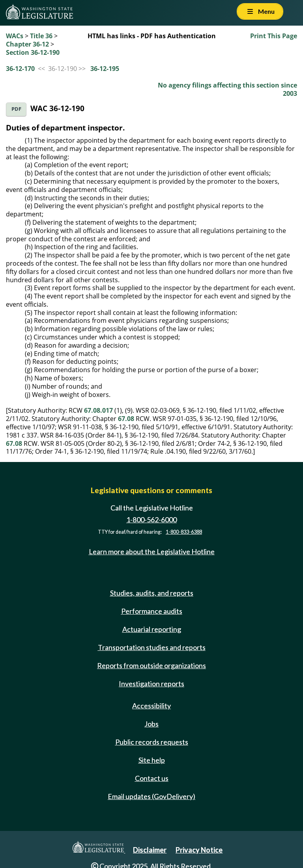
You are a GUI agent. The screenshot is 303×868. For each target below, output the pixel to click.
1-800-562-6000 (151, 520)
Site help (152, 760)
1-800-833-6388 (184, 532)
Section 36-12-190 (33, 52)
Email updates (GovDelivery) (151, 796)
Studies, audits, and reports (152, 593)
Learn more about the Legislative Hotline (152, 552)
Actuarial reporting (152, 629)
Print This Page (274, 36)
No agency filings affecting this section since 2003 (227, 89)
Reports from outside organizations (151, 665)
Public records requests (152, 742)
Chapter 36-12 (27, 44)
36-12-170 (20, 69)
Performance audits (152, 611)
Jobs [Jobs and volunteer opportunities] (151, 724)
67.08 (126, 419)
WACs (15, 36)
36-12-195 (105, 69)
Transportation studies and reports (152, 647)
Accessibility (151, 706)
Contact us (152, 778)
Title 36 (41, 36)
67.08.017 (98, 410)
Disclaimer (150, 850)
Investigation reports (151, 684)
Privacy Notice (199, 850)
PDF (16, 109)
